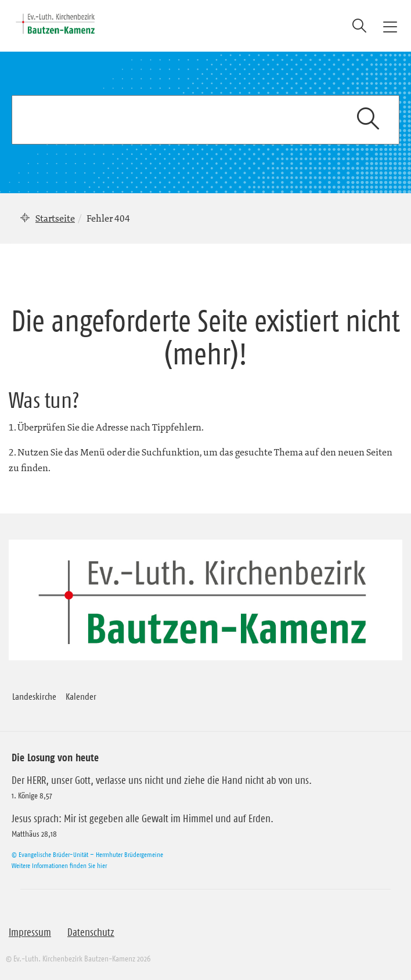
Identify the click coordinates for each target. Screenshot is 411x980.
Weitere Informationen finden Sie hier (59, 865)
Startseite (55, 218)
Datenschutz (91, 932)
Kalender (81, 696)
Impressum (30, 932)
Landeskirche (34, 696)
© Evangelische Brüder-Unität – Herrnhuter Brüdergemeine (87, 854)
